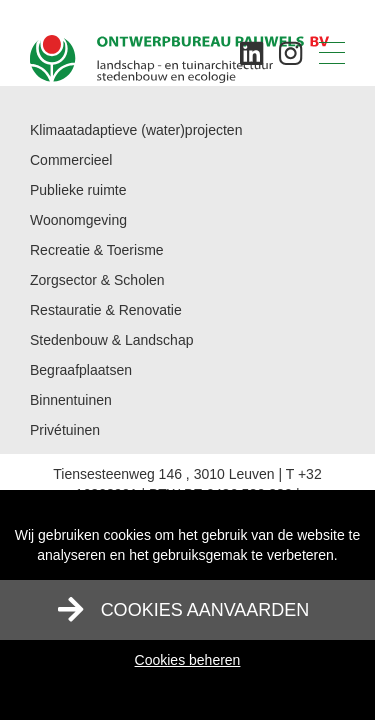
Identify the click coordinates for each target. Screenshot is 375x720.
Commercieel (71, 160)
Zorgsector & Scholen (97, 280)
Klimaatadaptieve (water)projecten (136, 130)
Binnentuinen (71, 400)
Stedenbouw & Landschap (111, 340)
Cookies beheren (188, 660)
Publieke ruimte (78, 190)
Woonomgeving (78, 220)
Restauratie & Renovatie (106, 310)
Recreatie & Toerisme (97, 250)
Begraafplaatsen (81, 370)
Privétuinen (65, 430)
